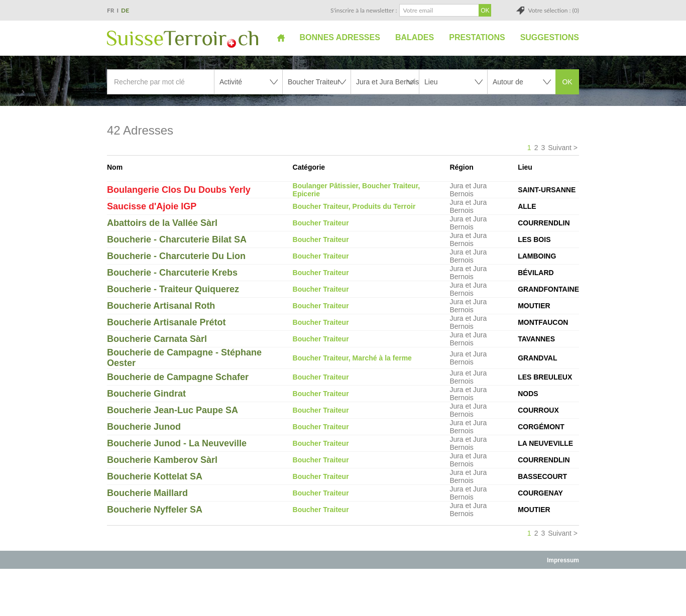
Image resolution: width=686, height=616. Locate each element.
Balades (415, 37)
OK (567, 82)
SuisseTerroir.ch (183, 39)
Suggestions (550, 37)
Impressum (563, 560)
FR (111, 10)
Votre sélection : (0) (553, 10)
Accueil (281, 38)
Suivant (560, 148)
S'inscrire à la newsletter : (364, 10)
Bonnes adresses (340, 37)
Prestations (477, 37)
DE (125, 10)
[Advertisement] (343, 592)
